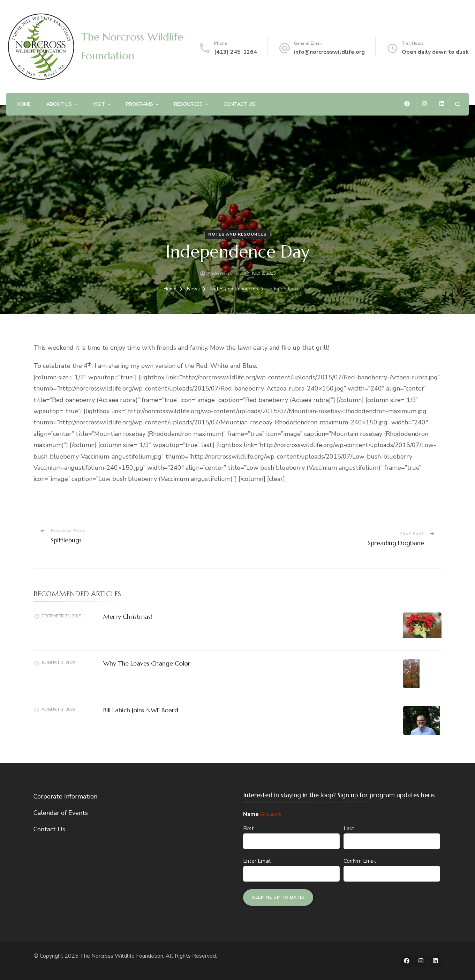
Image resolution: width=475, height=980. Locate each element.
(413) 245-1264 (236, 52)
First (248, 829)
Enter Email (257, 861)
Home (24, 104)
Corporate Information (65, 796)
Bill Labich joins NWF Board (141, 710)
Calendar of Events (61, 813)
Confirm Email (360, 861)
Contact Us (239, 104)
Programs (140, 104)
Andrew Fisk (220, 273)
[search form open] (457, 104)
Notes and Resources (237, 234)
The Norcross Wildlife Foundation (122, 956)
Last (349, 829)
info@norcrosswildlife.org (329, 52)
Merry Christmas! (128, 617)
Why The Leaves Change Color (147, 663)
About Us (59, 104)
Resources (188, 104)
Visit (99, 104)
